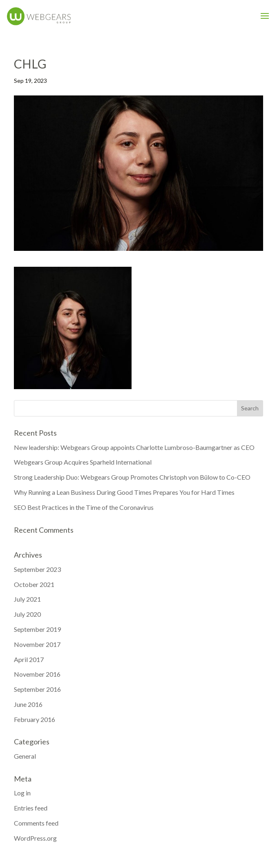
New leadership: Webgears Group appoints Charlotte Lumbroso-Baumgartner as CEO (134, 447)
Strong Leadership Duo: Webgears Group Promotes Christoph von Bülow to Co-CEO (132, 477)
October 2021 (34, 584)
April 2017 (29, 659)
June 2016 (28, 704)
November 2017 (37, 644)
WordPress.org (35, 838)
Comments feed (36, 823)
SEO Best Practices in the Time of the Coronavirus (84, 507)
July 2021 (27, 599)
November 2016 (37, 674)
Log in (22, 793)
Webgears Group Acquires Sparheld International (83, 462)
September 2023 (37, 569)
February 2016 (35, 719)
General (25, 756)
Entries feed (31, 808)
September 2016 (37, 689)
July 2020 (27, 614)
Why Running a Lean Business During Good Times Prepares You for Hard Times (124, 492)
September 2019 (37, 629)
